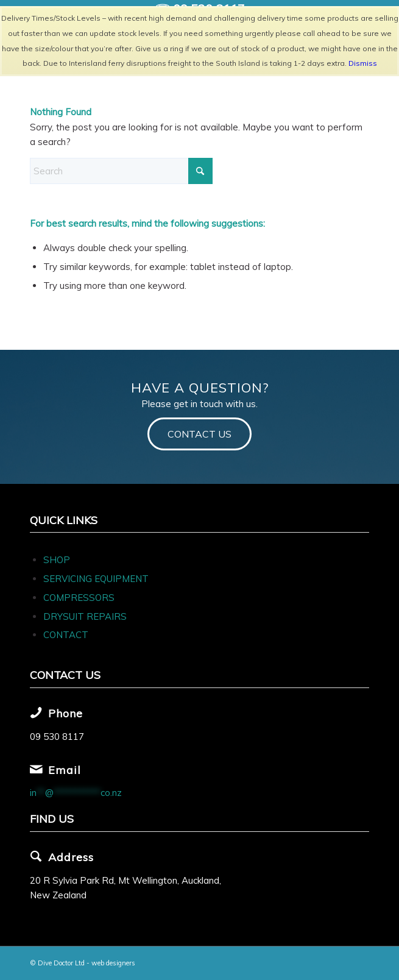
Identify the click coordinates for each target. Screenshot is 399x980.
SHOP (57, 560)
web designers (113, 963)
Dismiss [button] (363, 63)
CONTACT (66, 635)
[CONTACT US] (199, 434)
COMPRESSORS (80, 598)
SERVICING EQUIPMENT (96, 579)
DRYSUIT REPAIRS (85, 616)
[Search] (121, 171)
